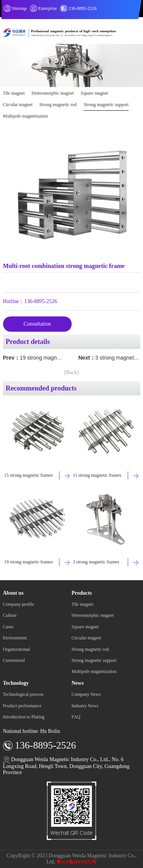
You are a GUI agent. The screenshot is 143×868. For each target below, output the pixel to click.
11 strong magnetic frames (97, 475)
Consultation (37, 324)
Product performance (22, 706)
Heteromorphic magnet (53, 93)
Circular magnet (18, 105)
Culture (10, 615)
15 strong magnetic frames (29, 475)
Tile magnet (14, 93)
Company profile (19, 604)
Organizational (17, 649)
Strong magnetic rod (58, 105)
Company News (86, 694)
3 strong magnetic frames (96, 562)
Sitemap (19, 8)
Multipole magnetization (26, 116)
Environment (15, 638)
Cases (8, 627)
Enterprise (47, 8)
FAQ (76, 717)
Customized (14, 660)
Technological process (23, 694)
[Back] (71, 372)
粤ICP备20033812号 (76, 862)
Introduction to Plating (24, 717)
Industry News (85, 706)
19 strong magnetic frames (51, 358)
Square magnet (95, 93)
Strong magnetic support (106, 105)
